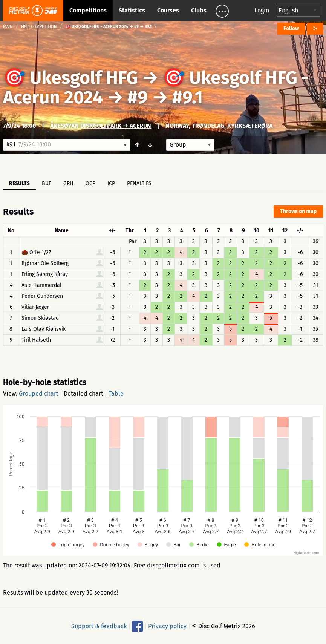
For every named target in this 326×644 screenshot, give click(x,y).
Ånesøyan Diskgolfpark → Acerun (101, 126)
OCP (90, 183)
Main (8, 27)
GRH (68, 183)
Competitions (88, 10)
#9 (138, 97)
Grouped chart (39, 393)
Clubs (199, 10)
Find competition (39, 27)
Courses (168, 10)
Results (19, 183)
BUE (47, 183)
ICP (111, 183)
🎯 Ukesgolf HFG (70, 78)
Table (116, 393)
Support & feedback (99, 626)
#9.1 (187, 97)
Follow (291, 28)
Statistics (132, 10)
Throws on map (298, 211)
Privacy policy (167, 626)
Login (262, 10)
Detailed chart (83, 393)
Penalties (139, 183)
